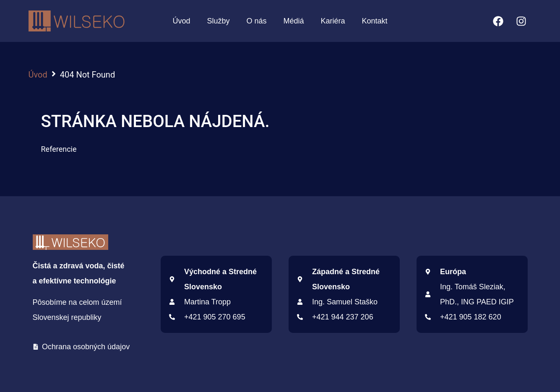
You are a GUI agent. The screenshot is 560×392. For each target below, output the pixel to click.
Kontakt (375, 21)
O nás (256, 21)
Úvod (181, 21)
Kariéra (333, 21)
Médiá (293, 21)
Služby (218, 21)
